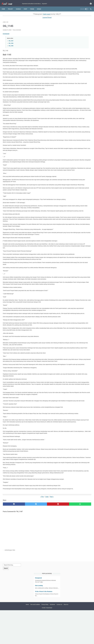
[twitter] (25, 581)
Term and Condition (35, 638)
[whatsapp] (55, 581)
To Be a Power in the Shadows (78, 42)
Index (32, 573)
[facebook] (89, 2)
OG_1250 (11, 44)
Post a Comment (17, 28)
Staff (27, 6)
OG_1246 (11, 42)
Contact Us (59, 638)
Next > (37, 573)
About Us (66, 638)
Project (12, 6)
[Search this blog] (77, 13)
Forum (33, 6)
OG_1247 (11, 39)
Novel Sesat (49, 642)
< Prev (28, 573)
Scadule (19, 6)
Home (4, 6)
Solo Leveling (73, 34)
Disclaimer (52, 638)
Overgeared (6, 32)
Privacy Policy (45, 638)
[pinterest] (40, 581)
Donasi (40, 6)
